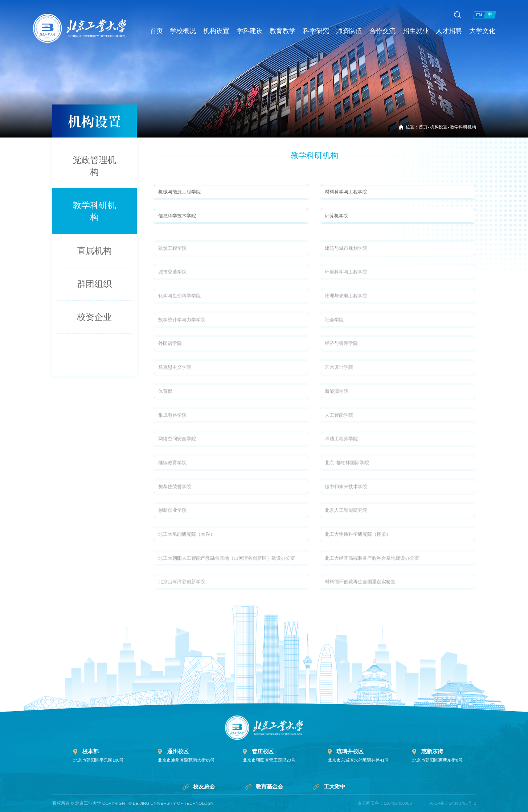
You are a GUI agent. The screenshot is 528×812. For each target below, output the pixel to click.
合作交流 (385, 25)
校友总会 (199, 787)
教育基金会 (264, 787)
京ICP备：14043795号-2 (453, 803)
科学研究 (318, 25)
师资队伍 (351, 25)
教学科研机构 (463, 127)
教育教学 (284, 25)
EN (479, 12)
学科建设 (251, 25)
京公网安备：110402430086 (385, 803)
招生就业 (419, 25)
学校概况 (183, 25)
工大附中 (329, 787)
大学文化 (486, 25)
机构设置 (217, 25)
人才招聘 (452, 25)
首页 (155, 25)
